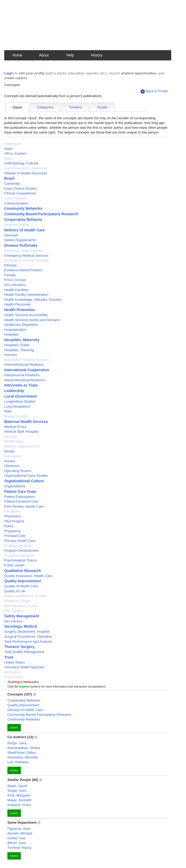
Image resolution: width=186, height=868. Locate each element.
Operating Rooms (18, 471)
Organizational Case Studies (26, 476)
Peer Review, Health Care (24, 506)
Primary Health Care (20, 541)
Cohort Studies (16, 198)
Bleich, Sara (17, 843)
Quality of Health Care (21, 586)
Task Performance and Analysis (28, 642)
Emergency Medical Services (26, 256)
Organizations (15, 486)
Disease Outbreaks (21, 245)
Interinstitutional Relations (24, 364)
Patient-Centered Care (21, 501)
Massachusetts (16, 416)
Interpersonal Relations (22, 375)
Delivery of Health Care (24, 230)
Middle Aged (14, 441)
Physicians (12, 516)
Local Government (20, 396)
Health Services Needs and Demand (32, 320)
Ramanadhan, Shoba (24, 748)
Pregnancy (12, 531)
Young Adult (13, 677)
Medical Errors (15, 427)
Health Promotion (20, 310)
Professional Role (18, 546)
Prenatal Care (15, 536)
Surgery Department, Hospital (27, 631)
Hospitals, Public (17, 345)
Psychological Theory (20, 560)
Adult (8, 149)
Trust (9, 657)
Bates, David (17, 786)
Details (103, 107)
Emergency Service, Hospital (26, 260)
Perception (12, 511)
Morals (9, 451)
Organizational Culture (24, 481)
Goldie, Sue (16, 838)
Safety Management (22, 616)
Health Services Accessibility (26, 315)
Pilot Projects (14, 521)
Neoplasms (13, 456)
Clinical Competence (20, 193)
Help (70, 55)
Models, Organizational (22, 446)
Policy (9, 526)
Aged (8, 158)
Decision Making (17, 225)
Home (17, 55)
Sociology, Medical (21, 626)
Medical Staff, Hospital (21, 431)
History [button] (97, 55)
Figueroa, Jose (19, 829)
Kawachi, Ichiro (19, 805)
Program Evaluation (19, 555)
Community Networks (23, 208)
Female (10, 275)
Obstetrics (12, 466)
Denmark (11, 235)
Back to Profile (154, 91)
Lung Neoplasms (17, 406)
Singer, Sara (17, 743)
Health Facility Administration (26, 295)
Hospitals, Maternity (22, 340)
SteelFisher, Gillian (22, 753)
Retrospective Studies (21, 606)
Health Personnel (17, 304)
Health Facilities (16, 290)
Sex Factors (13, 621)
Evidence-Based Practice (23, 270)
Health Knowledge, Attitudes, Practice (33, 300)
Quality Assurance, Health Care (28, 576)
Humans (11, 355)
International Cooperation (27, 370)
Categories (45, 107)
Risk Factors (14, 611)
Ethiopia (10, 265)
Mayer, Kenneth (19, 800)
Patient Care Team (20, 492)
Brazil (9, 178)
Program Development (21, 550)
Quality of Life (15, 591)
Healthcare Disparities (21, 325)
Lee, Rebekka (18, 762)
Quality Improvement (23, 581)
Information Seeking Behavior (27, 360)
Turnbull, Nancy (19, 848)
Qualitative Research (23, 571)
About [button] (44, 55)
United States (15, 662)
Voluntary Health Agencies (24, 667)
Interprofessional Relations (25, 380)
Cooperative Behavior (23, 220)
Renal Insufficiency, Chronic (25, 596)
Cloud (17, 107)
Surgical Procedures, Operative (28, 636)
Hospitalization (15, 330)
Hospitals (11, 334)
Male (8, 411)
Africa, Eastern (15, 153)
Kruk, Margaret (19, 795)
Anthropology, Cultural (21, 163)
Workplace (12, 672)
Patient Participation (20, 497)
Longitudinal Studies (20, 401)
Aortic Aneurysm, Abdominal (26, 168)
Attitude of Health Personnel (26, 173)
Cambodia (12, 183)
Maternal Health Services (26, 422)
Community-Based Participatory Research (41, 214)
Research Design (17, 601)
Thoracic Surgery (19, 647)
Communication (16, 203)
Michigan (11, 437)
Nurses (10, 461)
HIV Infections (15, 285)
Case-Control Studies (21, 189)
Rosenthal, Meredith (23, 757)
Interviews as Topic (21, 385)
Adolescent (13, 144)
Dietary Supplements (20, 240)
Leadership (14, 391)
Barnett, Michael (20, 833)
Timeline (75, 107)
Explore (14, 728)
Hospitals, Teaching (19, 350)
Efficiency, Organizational (23, 251)
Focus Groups (15, 280)
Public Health (14, 565)
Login (9, 73)
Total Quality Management (24, 652)
